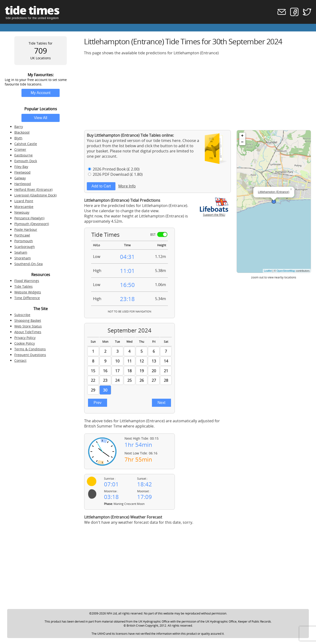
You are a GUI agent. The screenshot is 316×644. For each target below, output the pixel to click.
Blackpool (22, 132)
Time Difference (27, 298)
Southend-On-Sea (28, 264)
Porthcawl (22, 235)
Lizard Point (24, 201)
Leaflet (268, 271)
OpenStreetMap (286, 271)
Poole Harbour (26, 229)
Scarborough (25, 247)
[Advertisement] (198, 93)
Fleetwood (22, 172)
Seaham (21, 252)
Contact (20, 360)
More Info (127, 186)
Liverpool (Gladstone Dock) (35, 195)
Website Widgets (28, 292)
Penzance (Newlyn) (29, 218)
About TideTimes (28, 332)
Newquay (22, 212)
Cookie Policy (25, 343)
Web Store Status (28, 326)
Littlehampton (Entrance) (274, 192)
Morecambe (24, 207)
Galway (20, 178)
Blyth (18, 138)
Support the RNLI (214, 213)
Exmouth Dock (26, 161)
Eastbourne (23, 155)
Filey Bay (21, 167)
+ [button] (242, 136)
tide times (32, 10)
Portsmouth (24, 241)
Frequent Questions (30, 355)
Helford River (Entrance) (33, 189)
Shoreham (23, 258)
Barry (19, 127)
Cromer (20, 149)
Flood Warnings (27, 281)
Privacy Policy (25, 338)
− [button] (242, 142)
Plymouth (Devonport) (32, 224)
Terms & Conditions (30, 349)
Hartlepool (23, 184)
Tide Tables (23, 286)
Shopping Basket (28, 320)
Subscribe (22, 315)
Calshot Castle (26, 144)
